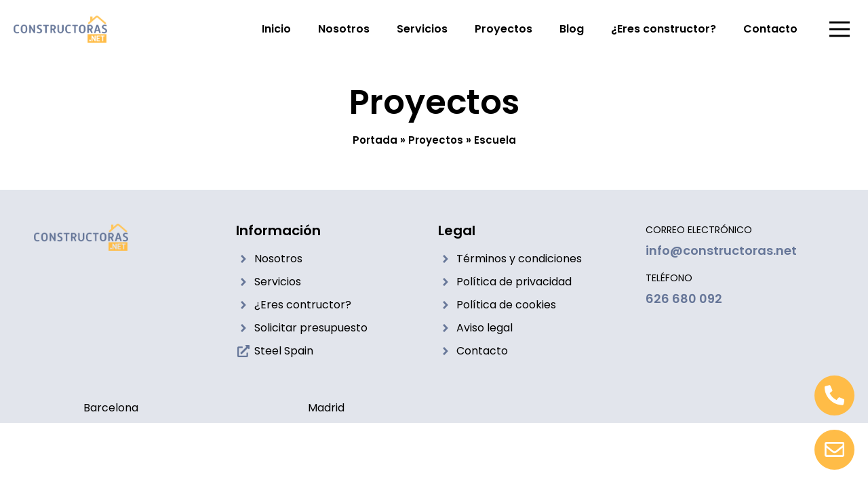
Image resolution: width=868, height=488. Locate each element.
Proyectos (504, 29)
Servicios (422, 29)
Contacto (770, 29)
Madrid (326, 408)
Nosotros (344, 29)
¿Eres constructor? (664, 29)
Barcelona (111, 408)
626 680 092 (684, 299)
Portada (375, 140)
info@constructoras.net (721, 250)
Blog (572, 29)
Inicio (276, 29)
